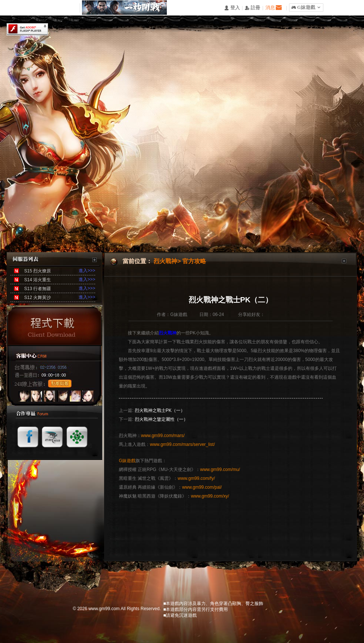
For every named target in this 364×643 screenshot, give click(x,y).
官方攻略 (194, 261)
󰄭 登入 (232, 8)
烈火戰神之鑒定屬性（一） (161, 419)
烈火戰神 (165, 261)
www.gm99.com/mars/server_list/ (182, 444)
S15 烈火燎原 (37, 271)
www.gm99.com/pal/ (202, 487)
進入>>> (87, 271)
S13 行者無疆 (37, 289)
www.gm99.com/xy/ (210, 496)
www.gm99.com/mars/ (163, 436)
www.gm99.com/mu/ (220, 470)
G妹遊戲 (127, 461)
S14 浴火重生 (37, 280)
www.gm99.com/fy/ (196, 478)
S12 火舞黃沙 (37, 298)
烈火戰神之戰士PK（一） (160, 410)
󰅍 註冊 (253, 8)
